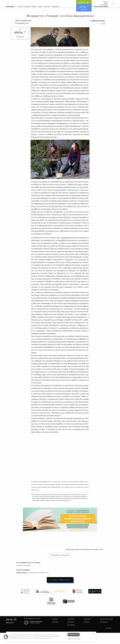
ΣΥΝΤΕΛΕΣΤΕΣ (87, 619)
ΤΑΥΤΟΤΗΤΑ (86, 622)
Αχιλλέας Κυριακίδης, (85, 549)
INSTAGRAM (55, 622)
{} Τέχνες (22, 23)
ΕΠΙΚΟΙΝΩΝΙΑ (104, 5)
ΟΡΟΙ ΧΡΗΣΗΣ (104, 622)
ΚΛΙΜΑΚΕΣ (27, 7)
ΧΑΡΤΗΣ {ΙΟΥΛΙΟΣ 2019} (23, 21)
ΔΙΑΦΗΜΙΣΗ (71, 622)
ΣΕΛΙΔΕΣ (105, 2)
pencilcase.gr (108, 628)
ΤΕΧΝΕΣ (40, 7)
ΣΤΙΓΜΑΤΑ (20, 7)
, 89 (11, 619)
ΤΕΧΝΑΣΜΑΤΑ (55, 7)
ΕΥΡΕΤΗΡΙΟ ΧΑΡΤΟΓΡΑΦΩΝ (101, 7)
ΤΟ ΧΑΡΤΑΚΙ (47, 7)
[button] (6, 637)
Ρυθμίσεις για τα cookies (74, 639)
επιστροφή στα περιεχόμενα (60, 555)
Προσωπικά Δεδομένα (106, 619)
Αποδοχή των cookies (74, 635)
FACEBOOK (55, 619)
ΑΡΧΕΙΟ (106, 3)
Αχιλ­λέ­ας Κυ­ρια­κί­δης (33, 573)
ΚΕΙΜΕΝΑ (34, 7)
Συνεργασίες (71, 619)
